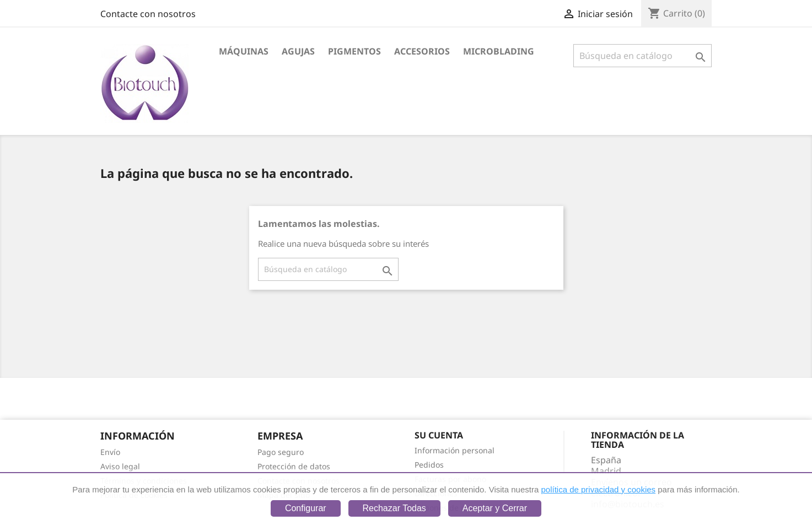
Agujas (298, 51)
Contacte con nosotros (148, 14)
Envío (110, 452)
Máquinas (244, 51)
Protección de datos (294, 466)
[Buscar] (642, 56)
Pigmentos (354, 51)
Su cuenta (439, 435)
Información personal (455, 450)
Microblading (499, 51)
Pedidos (429, 465)
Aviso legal (120, 466)
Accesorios (422, 51)
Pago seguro (281, 452)
